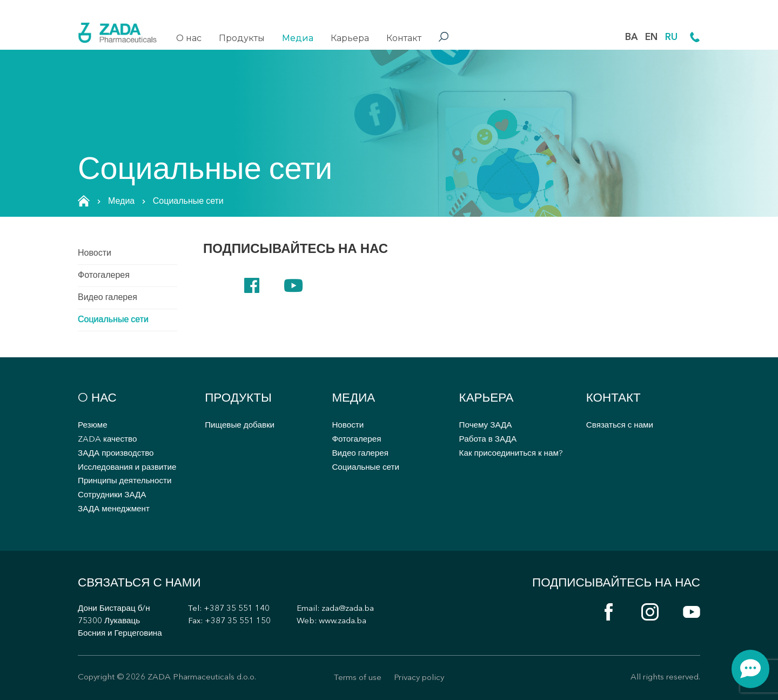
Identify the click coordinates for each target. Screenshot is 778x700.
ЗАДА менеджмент (114, 509)
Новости (95, 254)
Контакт (404, 38)
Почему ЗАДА (486, 426)
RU (671, 38)
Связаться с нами (620, 426)
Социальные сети (113, 320)
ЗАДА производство (116, 454)
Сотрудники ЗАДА (112, 495)
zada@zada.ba (348, 609)
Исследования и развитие (127, 468)
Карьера (350, 38)
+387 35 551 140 (237, 609)
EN (651, 38)
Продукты (242, 38)
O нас (189, 38)
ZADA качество (107, 440)
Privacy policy (419, 678)
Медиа (298, 38)
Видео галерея (108, 298)
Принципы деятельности (125, 481)
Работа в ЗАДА (488, 440)
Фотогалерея (104, 276)
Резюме (93, 426)
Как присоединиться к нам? (511, 454)
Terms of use (358, 678)
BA (631, 38)
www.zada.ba (343, 621)
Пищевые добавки (240, 426)
